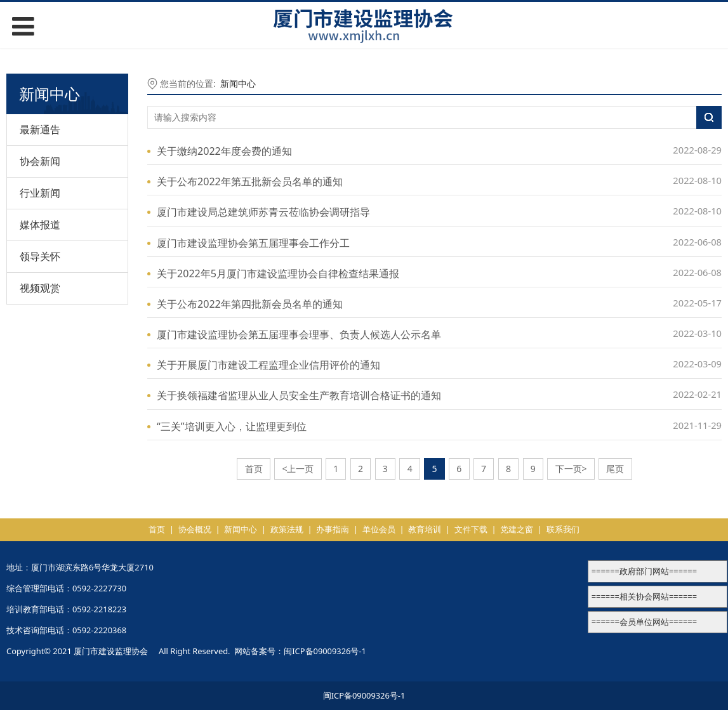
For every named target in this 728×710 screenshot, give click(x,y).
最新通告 (40, 129)
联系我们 (563, 529)
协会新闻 (40, 161)
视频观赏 (40, 288)
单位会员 (379, 529)
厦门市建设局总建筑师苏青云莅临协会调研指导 (263, 212)
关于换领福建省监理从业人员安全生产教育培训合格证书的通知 (299, 395)
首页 (157, 529)
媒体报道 (40, 225)
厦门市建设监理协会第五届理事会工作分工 (253, 243)
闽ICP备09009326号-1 (325, 651)
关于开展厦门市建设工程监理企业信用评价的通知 (268, 365)
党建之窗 (517, 529)
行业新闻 (40, 193)
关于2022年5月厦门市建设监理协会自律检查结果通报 (278, 273)
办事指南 (333, 529)
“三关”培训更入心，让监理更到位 (232, 426)
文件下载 (471, 529)
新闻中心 (238, 83)
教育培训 (425, 529)
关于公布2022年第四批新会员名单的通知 (250, 304)
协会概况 (195, 529)
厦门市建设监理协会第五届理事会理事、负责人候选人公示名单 (299, 334)
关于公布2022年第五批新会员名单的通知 (250, 181)
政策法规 (287, 529)
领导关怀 (40, 256)
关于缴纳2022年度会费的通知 (224, 151)
